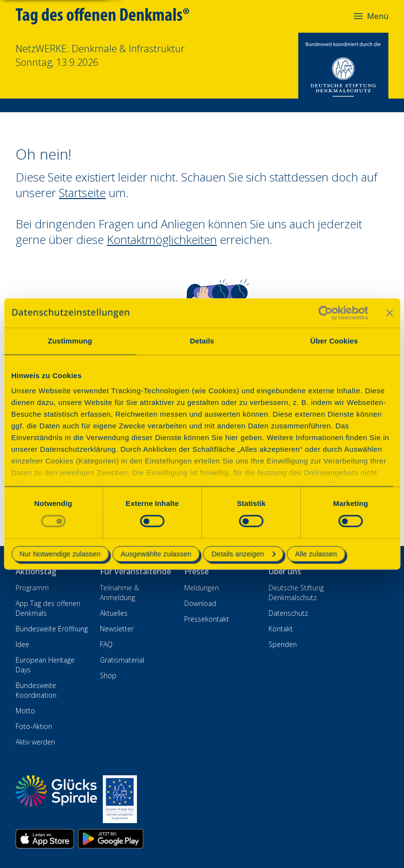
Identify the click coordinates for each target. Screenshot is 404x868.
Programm (32, 588)
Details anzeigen (244, 554)
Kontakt (281, 629)
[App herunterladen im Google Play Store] (111, 839)
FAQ (106, 644)
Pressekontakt (207, 619)
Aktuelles (114, 613)
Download (200, 603)
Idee (22, 644)
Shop (108, 676)
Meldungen (202, 588)
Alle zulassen (316, 554)
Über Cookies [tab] (334, 341)
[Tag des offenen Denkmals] (109, 16)
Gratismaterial (122, 660)
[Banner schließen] (389, 313)
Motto (25, 711)
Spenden (283, 644)
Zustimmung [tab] (70, 341)
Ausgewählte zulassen (156, 554)
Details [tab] (202, 341)
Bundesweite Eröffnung (52, 629)
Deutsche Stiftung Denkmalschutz (296, 593)
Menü (370, 16)
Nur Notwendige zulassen (60, 554)
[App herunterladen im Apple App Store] (45, 839)
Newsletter (117, 629)
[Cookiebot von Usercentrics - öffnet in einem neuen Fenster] (325, 313)
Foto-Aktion (34, 726)
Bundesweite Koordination (36, 690)
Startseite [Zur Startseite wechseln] (82, 192)
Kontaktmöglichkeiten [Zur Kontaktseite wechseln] (162, 239)
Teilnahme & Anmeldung (119, 593)
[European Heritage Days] (120, 799)
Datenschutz (288, 613)
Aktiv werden (35, 742)
